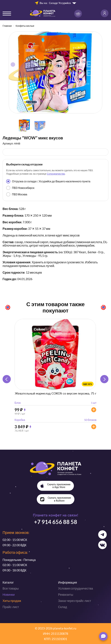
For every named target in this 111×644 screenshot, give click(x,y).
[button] (104, 379)
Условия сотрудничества (76, 588)
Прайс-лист (11, 607)
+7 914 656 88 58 (56, 522)
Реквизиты (66, 595)
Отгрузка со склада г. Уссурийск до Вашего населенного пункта (48, 181)
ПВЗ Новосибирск (20, 188)
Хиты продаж (12, 601)
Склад (63, 607)
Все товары (11, 588)
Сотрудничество (56, 174)
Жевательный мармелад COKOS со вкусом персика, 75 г (56, 393)
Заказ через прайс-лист (75, 601)
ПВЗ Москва (17, 194)
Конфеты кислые (25, 26)
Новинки (9, 595)
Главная (7, 26)
